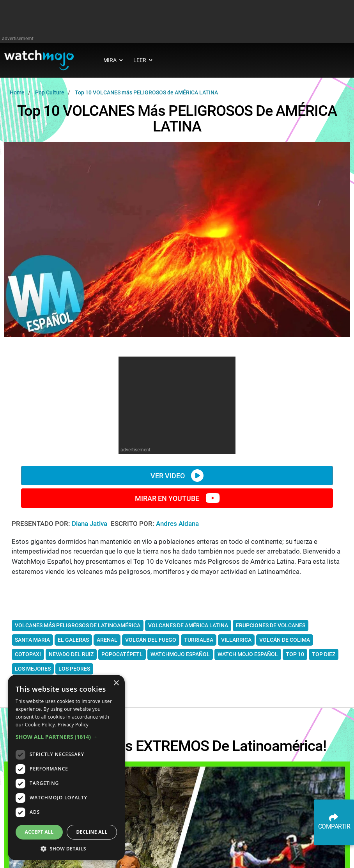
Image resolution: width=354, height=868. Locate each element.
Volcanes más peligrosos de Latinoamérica (78, 625)
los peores (74, 669)
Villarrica (236, 640)
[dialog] (66, 768)
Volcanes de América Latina (188, 625)
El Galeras (73, 640)
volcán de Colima (285, 640)
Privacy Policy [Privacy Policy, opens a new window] (73, 725)
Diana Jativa (90, 524)
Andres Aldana (177, 524)
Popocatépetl (122, 654)
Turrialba (199, 640)
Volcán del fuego (151, 640)
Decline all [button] (92, 832)
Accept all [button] (39, 832)
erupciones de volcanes (271, 625)
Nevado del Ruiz (71, 654)
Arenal (107, 640)
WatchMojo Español (180, 654)
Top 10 (295, 654)
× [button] (116, 683)
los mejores (33, 669)
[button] (66, 737)
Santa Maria (32, 640)
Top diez (324, 654)
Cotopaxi (28, 654)
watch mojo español (248, 654)
